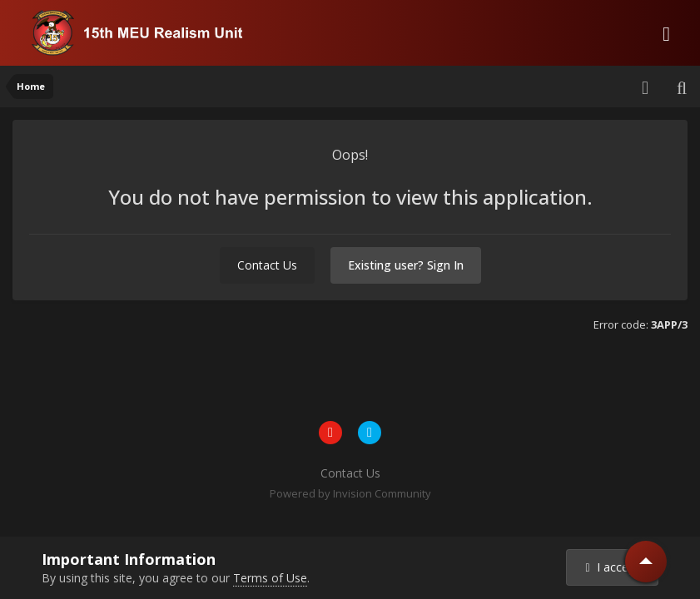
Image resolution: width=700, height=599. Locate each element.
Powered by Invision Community (350, 493)
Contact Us (267, 265)
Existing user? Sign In (406, 265)
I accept (612, 567)
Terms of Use (270, 578)
